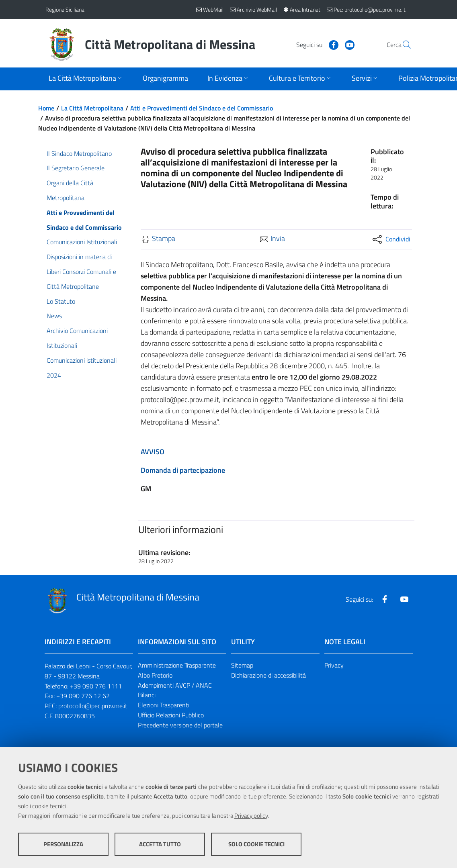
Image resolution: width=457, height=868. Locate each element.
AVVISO (153, 452)
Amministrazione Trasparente (177, 665)
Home (46, 108)
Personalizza (63, 844)
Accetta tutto (160, 844)
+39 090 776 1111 (96, 686)
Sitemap (242, 665)
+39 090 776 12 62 (83, 696)
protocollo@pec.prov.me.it (93, 706)
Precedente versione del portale (180, 725)
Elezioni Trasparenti (164, 705)
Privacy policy (251, 816)
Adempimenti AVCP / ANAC (175, 685)
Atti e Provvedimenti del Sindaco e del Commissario (202, 108)
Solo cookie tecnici (256, 844)
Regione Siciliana (65, 9)
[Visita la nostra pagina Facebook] (315, 44)
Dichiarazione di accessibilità (268, 675)
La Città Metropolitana (92, 108)
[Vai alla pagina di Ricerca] (402, 45)
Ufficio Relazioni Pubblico (171, 715)
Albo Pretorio (155, 675)
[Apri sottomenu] (86, 79)
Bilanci (147, 695)
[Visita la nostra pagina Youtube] (331, 44)
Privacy (334, 665)
